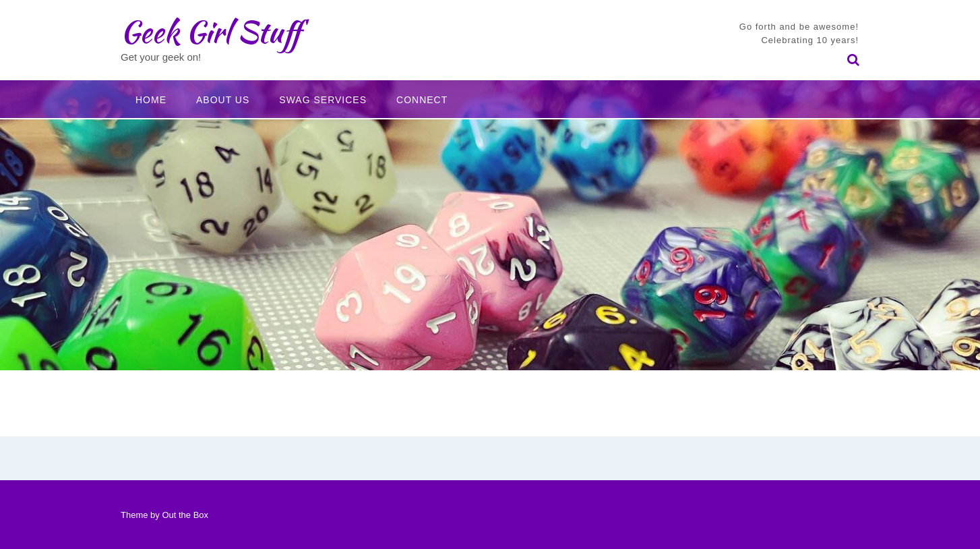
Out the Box (185, 515)
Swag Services (323, 100)
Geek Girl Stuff (211, 32)
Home (151, 100)
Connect (422, 100)
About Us (223, 100)
